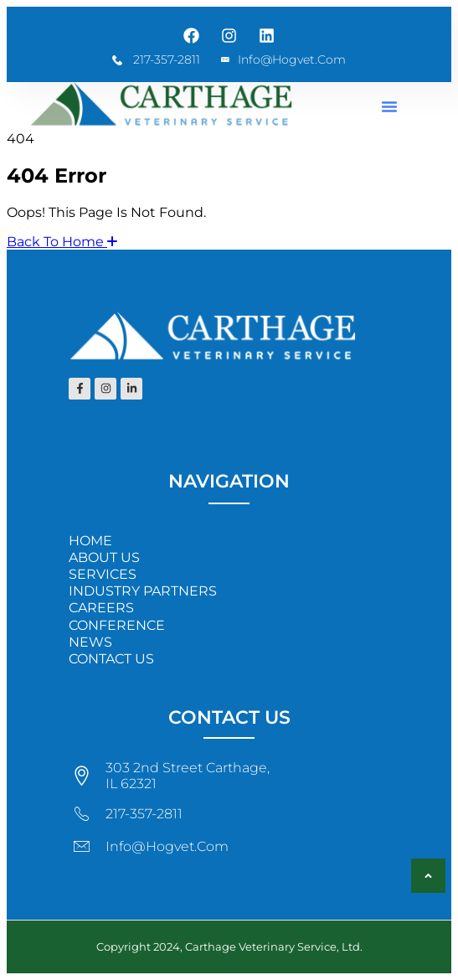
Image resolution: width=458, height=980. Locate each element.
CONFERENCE (117, 625)
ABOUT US (104, 557)
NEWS (90, 642)
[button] (389, 106)
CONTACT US (111, 659)
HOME (90, 541)
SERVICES (103, 574)
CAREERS (101, 608)
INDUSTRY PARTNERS (143, 591)
